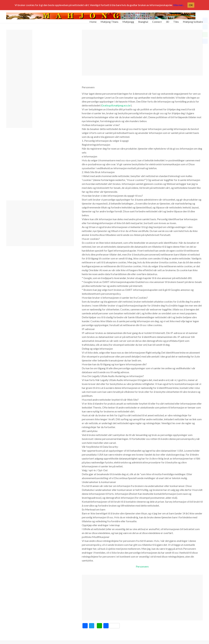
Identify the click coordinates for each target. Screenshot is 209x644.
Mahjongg (128, 20)
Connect (157, 20)
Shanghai (143, 20)
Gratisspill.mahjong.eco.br (116, 105)
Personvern (142, 566)
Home (93, 20)
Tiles (176, 20)
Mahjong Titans (109, 20)
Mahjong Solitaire (193, 20)
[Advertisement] (142, 53)
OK (191, 5)
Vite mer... (179, 5)
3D (167, 20)
